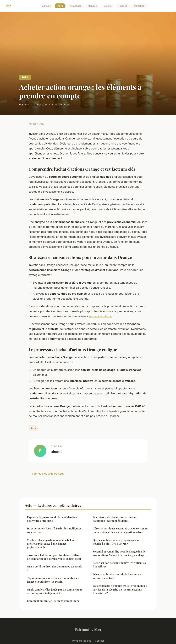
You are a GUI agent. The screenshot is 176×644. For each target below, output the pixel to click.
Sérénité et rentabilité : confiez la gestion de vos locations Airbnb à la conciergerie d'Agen (120, 553)
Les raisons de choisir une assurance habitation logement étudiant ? (115, 519)
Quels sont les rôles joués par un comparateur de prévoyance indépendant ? (55, 591)
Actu (60, 6)
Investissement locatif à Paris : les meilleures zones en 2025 (54, 530)
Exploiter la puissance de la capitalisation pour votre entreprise (52, 519)
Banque (93, 6)
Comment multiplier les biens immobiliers (53, 601)
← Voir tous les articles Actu (46, 474)
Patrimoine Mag (88, 629)
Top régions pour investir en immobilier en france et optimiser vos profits (53, 580)
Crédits (108, 6)
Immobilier (140, 6)
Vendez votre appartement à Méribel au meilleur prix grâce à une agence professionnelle (51, 544)
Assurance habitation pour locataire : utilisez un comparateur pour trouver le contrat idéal (54, 557)
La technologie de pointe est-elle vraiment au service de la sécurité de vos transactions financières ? (120, 589)
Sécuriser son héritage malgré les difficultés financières (119, 565)
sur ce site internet (101, 316)
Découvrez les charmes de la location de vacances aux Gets (117, 576)
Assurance (76, 6)
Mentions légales (81, 641)
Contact (100, 641)
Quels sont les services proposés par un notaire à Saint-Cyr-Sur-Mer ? (117, 542)
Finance (123, 6)
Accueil (46, 6)
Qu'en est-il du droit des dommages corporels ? (54, 568)
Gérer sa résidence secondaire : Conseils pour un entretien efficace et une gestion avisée (120, 530)
